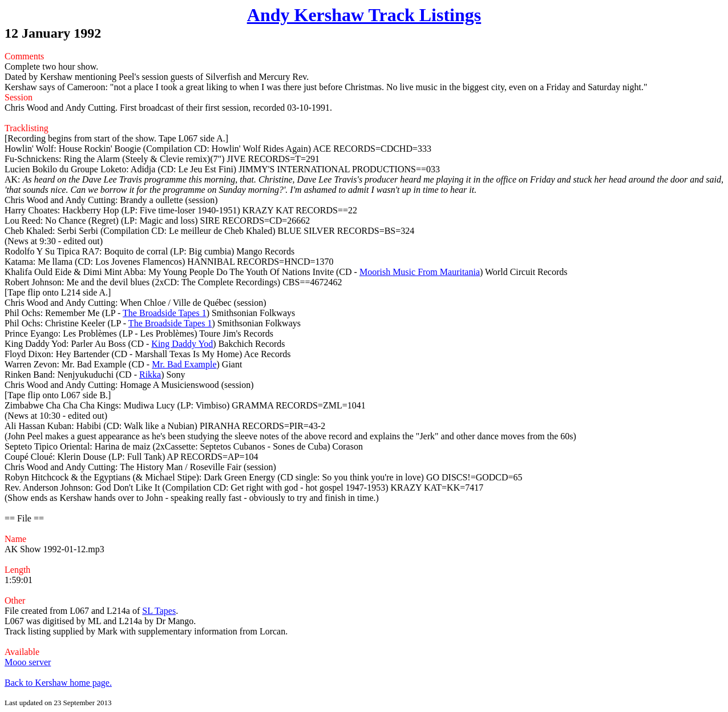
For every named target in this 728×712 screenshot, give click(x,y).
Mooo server (28, 662)
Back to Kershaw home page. (58, 683)
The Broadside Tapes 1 (165, 313)
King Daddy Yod (182, 344)
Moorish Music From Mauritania (420, 272)
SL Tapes (159, 611)
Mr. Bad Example (184, 364)
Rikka (150, 375)
